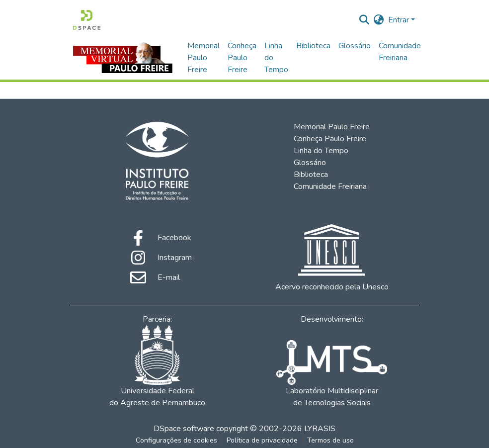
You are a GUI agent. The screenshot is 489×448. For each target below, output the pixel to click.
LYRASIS (320, 429)
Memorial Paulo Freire (204, 58)
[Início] (87, 20)
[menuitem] (379, 20)
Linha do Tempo (276, 58)
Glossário (355, 46)
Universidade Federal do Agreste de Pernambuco (157, 367)
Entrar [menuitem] (399, 20)
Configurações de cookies (176, 440)
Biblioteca (313, 46)
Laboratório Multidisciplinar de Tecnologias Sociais (331, 374)
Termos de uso (330, 440)
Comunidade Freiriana (400, 52)
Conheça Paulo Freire (242, 58)
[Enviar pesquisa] (365, 20)
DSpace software (184, 429)
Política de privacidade (262, 440)
